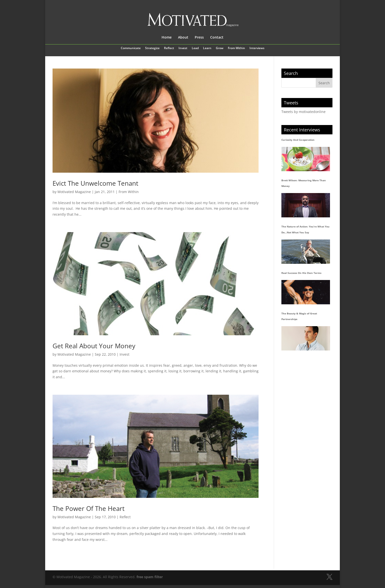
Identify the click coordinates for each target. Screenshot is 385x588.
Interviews (257, 48)
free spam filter (150, 577)
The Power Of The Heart (89, 508)
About (183, 38)
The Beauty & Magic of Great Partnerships (299, 316)
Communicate (131, 48)
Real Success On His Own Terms (301, 273)
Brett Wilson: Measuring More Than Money (304, 183)
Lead (195, 48)
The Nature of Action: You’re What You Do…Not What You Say (305, 229)
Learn (207, 48)
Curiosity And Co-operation (298, 140)
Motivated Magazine (74, 192)
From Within (236, 48)
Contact (217, 38)
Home (167, 38)
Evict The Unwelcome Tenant (95, 183)
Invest (183, 48)
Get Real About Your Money (94, 346)
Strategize (152, 48)
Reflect (169, 48)
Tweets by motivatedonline (303, 112)
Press (199, 38)
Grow (220, 48)
